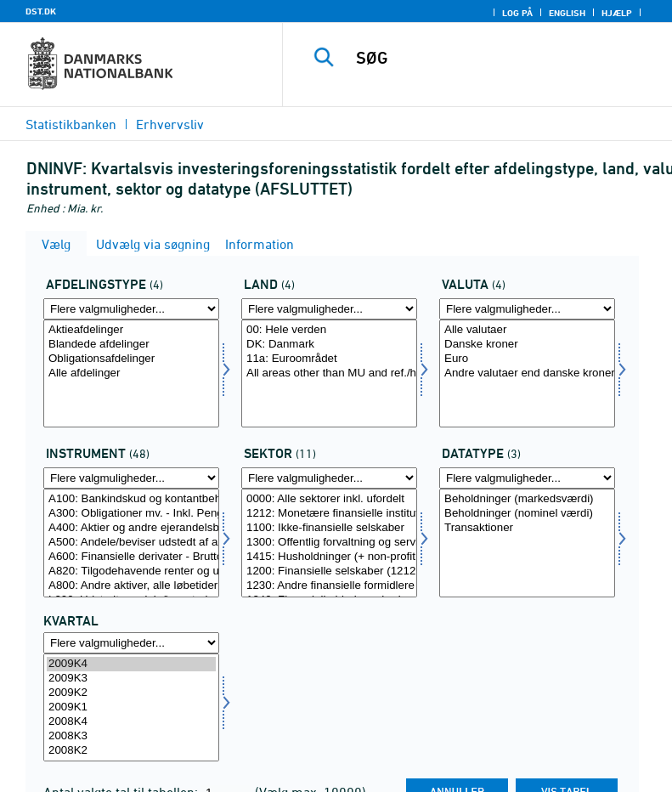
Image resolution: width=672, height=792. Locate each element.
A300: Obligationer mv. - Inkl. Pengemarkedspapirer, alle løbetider (131, 514)
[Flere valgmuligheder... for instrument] (131, 478)
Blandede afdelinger (131, 345)
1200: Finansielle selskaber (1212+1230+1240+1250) (329, 571)
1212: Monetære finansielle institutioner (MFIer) (329, 514)
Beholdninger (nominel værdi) (527, 514)
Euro (527, 359)
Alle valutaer (527, 330)
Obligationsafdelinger (131, 359)
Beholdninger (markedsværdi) (527, 499)
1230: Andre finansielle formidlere (329, 586)
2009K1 (131, 707)
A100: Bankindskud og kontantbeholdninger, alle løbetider (131, 499)
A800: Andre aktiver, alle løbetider (131, 586)
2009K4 (131, 664)
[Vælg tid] (131, 707)
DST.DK (41, 11)
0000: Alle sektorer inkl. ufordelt (329, 499)
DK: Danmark (329, 345)
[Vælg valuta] (527, 373)
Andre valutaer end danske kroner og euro (527, 373)
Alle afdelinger (131, 373)
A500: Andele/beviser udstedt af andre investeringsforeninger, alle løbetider (131, 543)
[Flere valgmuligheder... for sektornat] (329, 478)
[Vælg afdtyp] (131, 373)
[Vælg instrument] (131, 543)
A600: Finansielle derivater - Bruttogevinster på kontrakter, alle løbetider (131, 557)
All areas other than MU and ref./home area (329, 373)
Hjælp (617, 13)
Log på (517, 13)
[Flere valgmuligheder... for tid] (131, 643)
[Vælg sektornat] (329, 543)
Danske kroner (527, 345)
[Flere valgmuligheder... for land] (329, 309)
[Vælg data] (527, 543)
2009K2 (131, 693)
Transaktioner (527, 528)
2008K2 (131, 751)
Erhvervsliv (170, 124)
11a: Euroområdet (329, 359)
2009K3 (131, 679)
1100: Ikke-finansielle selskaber (329, 528)
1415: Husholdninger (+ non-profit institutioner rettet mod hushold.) (329, 557)
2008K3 (131, 736)
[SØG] (503, 58)
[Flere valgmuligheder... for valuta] (527, 309)
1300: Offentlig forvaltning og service (329, 543)
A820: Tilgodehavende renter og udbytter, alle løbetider (131, 571)
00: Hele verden (329, 330)
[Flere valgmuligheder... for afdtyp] (131, 309)
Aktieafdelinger (131, 330)
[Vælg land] (329, 373)
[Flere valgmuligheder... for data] (527, 478)
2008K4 (131, 722)
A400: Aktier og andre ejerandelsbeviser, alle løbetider (131, 528)
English (567, 13)
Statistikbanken (71, 124)
